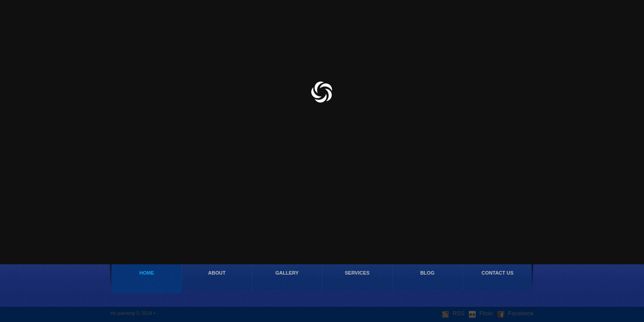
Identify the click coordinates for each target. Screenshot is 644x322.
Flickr (481, 314)
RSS (453, 314)
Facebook (515, 314)
